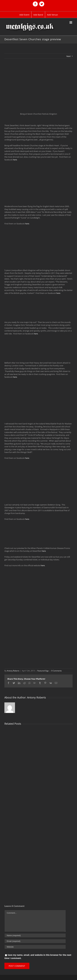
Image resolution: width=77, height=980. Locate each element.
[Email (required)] (35, 941)
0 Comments (57, 671)
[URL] (35, 947)
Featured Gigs (43, 671)
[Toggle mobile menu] (71, 22)
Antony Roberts (13, 671)
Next (69, 56)
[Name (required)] (35, 935)
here (15, 160)
